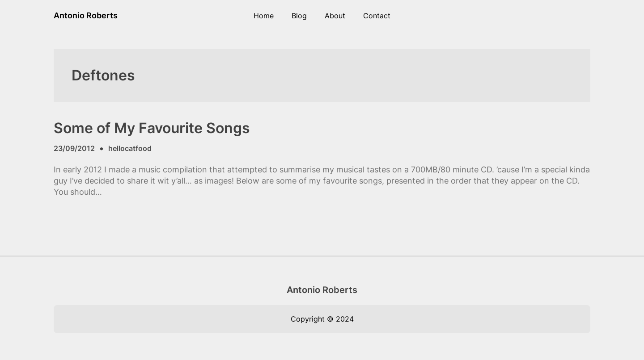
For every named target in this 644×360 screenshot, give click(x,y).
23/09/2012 (74, 148)
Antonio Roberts (86, 15)
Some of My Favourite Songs (152, 128)
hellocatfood (130, 148)
